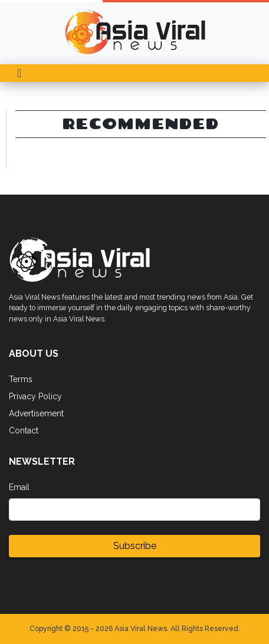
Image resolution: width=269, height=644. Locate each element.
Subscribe (135, 546)
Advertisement (36, 413)
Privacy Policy (35, 396)
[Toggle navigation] (19, 73)
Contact (24, 431)
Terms (21, 379)
